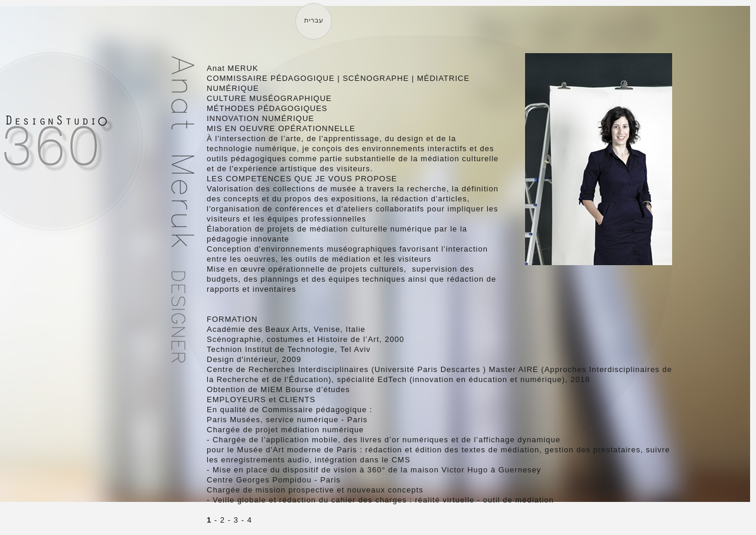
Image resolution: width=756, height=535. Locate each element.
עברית (314, 20)
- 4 (245, 520)
